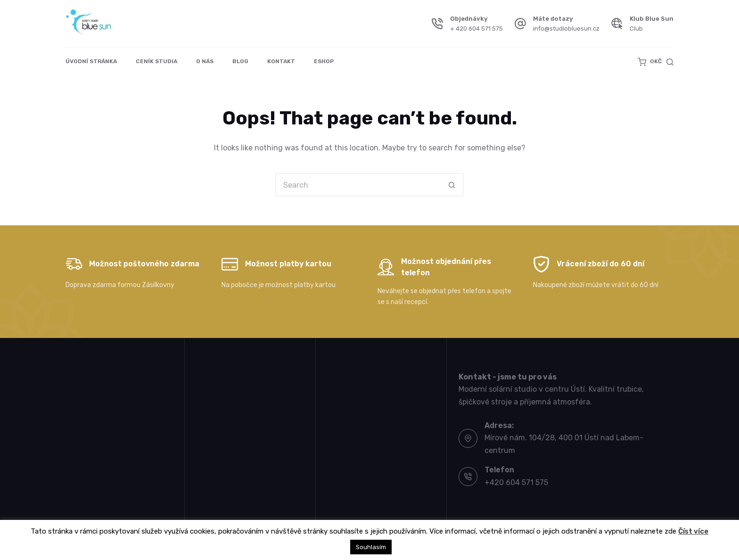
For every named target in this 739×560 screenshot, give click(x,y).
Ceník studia (156, 61)
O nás (205, 61)
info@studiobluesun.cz (566, 29)
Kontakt (281, 61)
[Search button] (452, 185)
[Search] (670, 62)
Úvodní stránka (91, 61)
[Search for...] (358, 185)
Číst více (693, 531)
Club (636, 29)
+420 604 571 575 (516, 482)
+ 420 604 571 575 (476, 29)
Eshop (324, 61)
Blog (240, 61)
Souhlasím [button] (371, 547)
